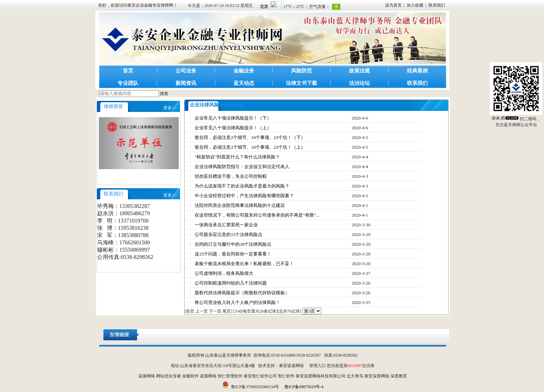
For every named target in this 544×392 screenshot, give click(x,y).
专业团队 (128, 83)
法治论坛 (359, 83)
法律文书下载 (301, 83)
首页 (128, 71)
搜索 (164, 94)
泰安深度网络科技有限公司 (321, 376)
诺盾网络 (147, 376)
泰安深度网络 (377, 376)
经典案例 (417, 71)
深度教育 (399, 376)
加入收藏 (415, 5)
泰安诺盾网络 (291, 366)
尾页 (227, 311)
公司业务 (186, 71)
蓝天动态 (244, 83)
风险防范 (301, 71)
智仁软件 (286, 376)
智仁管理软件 (230, 376)
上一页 (202, 311)
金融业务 (244, 71)
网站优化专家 (169, 376)
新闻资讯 (186, 83)
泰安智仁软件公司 (260, 376)
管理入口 (317, 366)
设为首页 (393, 5)
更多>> (170, 108)
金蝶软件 (190, 376)
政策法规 (359, 71)
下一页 (215, 311)
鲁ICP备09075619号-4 (304, 387)
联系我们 (437, 5)
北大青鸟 (355, 376)
